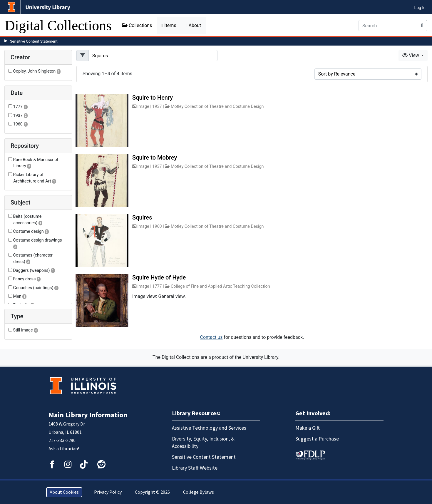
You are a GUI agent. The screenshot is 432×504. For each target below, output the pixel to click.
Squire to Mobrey (155, 158)
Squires (142, 217)
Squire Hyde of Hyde (159, 277)
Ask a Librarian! (64, 449)
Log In (420, 8)
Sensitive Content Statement (34, 41)
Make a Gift (308, 428)
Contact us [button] (211, 337)
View (411, 55)
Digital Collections (58, 25)
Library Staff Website (195, 468)
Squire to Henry (153, 98)
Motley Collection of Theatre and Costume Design (217, 107)
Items (169, 25)
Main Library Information (88, 415)
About (193, 25)
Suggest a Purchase (317, 439)
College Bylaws (199, 492)
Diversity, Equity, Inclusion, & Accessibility (203, 443)
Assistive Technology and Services (209, 428)
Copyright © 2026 (152, 492)
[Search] (388, 26)
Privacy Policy (108, 492)
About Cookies (64, 492)
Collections (137, 25)
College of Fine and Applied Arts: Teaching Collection (220, 286)
